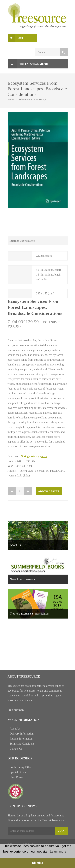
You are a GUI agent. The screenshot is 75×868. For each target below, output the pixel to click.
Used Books (17, 777)
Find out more (16, 710)
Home (11, 99)
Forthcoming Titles (20, 767)
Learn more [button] (58, 851)
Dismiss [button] (37, 863)
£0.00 (21, 38)
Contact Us (16, 749)
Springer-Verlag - (34, 456)
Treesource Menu (28, 64)
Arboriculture (25, 99)
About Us (15, 729)
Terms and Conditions (22, 744)
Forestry (41, 99)
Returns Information (21, 739)
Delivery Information (22, 734)
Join (61, 831)
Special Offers (18, 772)
